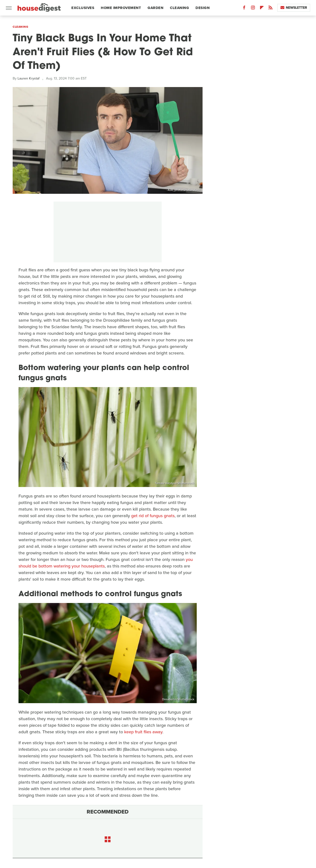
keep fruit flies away (143, 732)
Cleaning (179, 8)
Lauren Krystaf (28, 78)
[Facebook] (244, 9)
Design (203, 8)
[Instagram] (253, 9)
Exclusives (83, 8)
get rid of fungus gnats (153, 516)
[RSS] (270, 9)
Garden (155, 8)
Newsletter (294, 8)
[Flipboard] (262, 9)
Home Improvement (121, 8)
